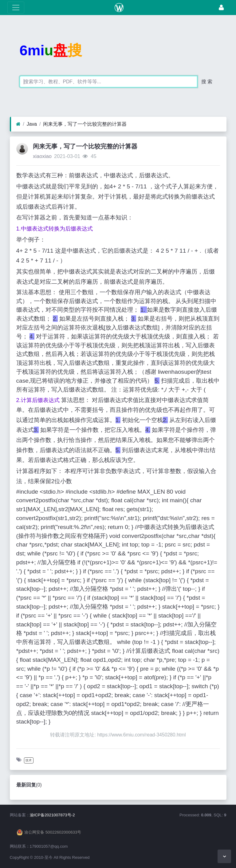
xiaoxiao (42, 156)
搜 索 (207, 82)
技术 (29, 760)
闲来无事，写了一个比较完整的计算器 (85, 124)
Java (32, 124)
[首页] (18, 124)
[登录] (221, 8)
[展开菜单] (16, 8)
